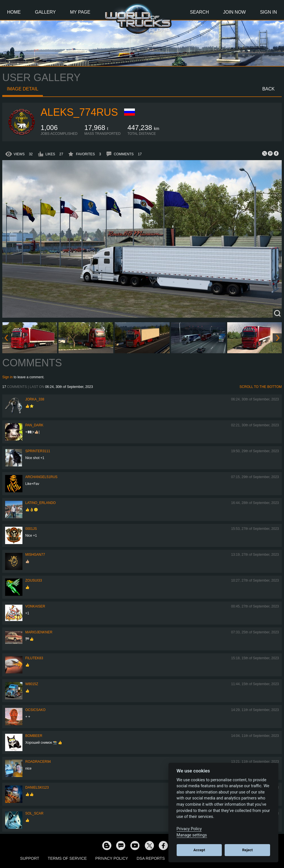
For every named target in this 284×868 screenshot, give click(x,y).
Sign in (8, 377)
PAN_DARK (34, 425)
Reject (248, 850)
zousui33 (34, 580)
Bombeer (34, 736)
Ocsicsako (35, 710)
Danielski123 (37, 788)
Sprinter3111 (38, 451)
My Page (80, 12)
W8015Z (32, 684)
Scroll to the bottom (261, 387)
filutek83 (34, 658)
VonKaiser (35, 606)
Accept (199, 850)
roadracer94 (38, 762)
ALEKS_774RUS (79, 112)
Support (30, 858)
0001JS (31, 529)
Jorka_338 (35, 399)
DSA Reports (151, 858)
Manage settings (192, 835)
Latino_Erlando (40, 503)
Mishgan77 (35, 555)
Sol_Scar (34, 813)
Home (14, 12)
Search (200, 12)
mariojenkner (39, 632)
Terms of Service (67, 858)
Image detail (23, 89)
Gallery (45, 12)
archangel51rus (41, 477)
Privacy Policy (112, 858)
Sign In (268, 12)
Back (268, 89)
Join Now (234, 12)
